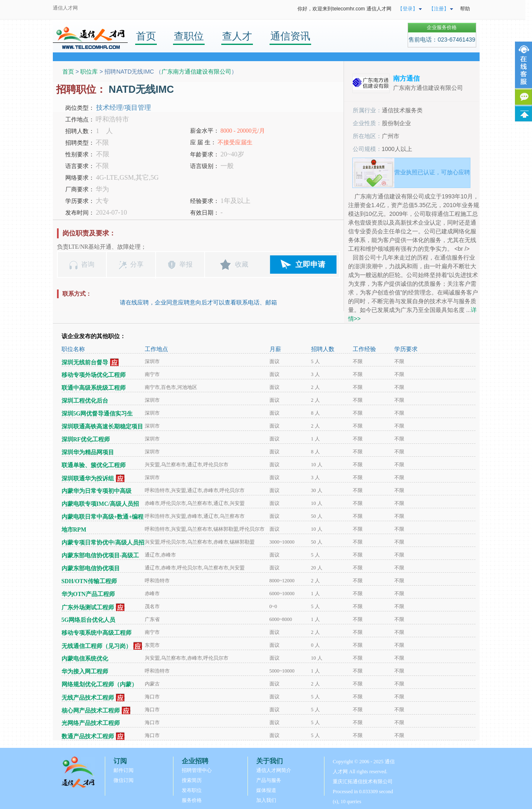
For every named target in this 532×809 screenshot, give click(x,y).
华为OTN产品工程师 (88, 594)
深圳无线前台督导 (85, 362)
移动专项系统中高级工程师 (97, 633)
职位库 (89, 72)
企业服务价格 (442, 27)
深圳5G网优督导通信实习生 (97, 414)
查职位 (189, 36)
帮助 (465, 9)
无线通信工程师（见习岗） (97, 646)
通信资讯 (290, 36)
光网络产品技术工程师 (91, 723)
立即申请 (310, 265)
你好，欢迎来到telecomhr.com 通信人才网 (344, 9)
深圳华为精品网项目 (88, 452)
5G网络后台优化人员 (89, 620)
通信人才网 (65, 8)
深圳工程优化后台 (85, 401)
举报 (186, 264)
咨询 (88, 264)
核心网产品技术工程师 (91, 711)
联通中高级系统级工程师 (94, 388)
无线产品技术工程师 (88, 698)
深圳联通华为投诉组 (88, 479)
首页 (146, 36)
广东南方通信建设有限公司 (196, 72)
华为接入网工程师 (85, 672)
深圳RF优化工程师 (86, 439)
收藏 (242, 264)
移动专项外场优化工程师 (94, 375)
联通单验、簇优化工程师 (94, 465)
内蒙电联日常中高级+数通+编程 (103, 517)
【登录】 (408, 9)
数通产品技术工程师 (88, 736)
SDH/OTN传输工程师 (89, 581)
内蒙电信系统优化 (85, 659)
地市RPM (74, 530)
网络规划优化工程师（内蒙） (99, 684)
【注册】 (439, 9)
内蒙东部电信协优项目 (91, 568)
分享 (137, 264)
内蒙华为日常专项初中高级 (97, 491)
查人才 (237, 36)
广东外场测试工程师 (88, 607)
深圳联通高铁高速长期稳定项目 (102, 427)
